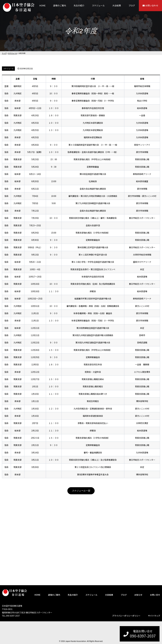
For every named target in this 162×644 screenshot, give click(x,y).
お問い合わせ (150, 5)
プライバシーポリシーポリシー (126, 616)
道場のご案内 (60, 5)
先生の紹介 (79, 5)
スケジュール (98, 5)
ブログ (132, 5)
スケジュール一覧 (81, 491)
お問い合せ (155, 595)
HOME (43, 5)
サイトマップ (154, 616)
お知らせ (138, 595)
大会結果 (117, 5)
